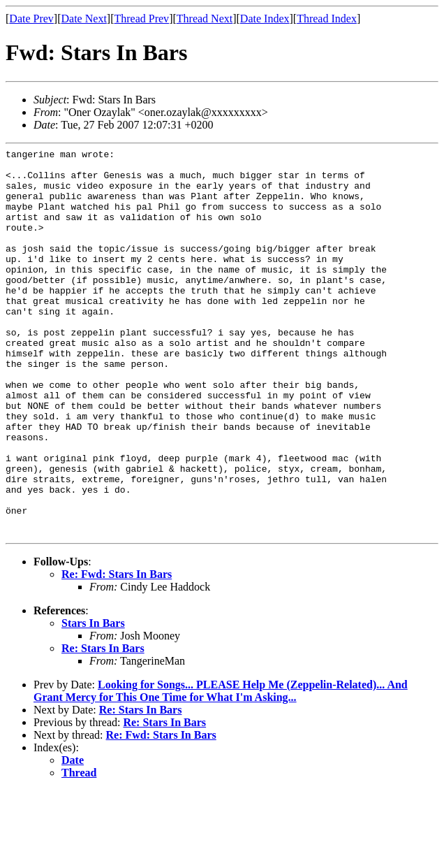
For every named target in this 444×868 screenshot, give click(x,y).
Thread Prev (141, 19)
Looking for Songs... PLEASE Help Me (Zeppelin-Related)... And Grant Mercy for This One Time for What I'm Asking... (221, 768)
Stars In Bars (93, 701)
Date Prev (31, 19)
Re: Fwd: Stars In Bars (117, 652)
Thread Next (205, 19)
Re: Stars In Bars (103, 726)
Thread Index (327, 19)
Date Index (265, 19)
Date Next (84, 19)
